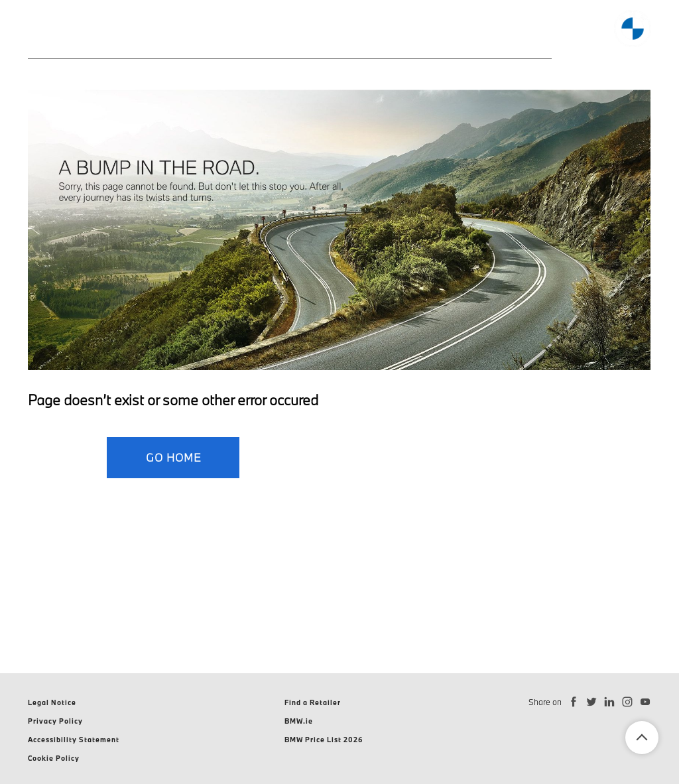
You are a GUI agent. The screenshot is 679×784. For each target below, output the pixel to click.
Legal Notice (52, 702)
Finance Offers (314, 33)
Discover (408, 33)
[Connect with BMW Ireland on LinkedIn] (610, 702)
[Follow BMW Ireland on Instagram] (628, 702)
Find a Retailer (313, 702)
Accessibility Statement (74, 740)
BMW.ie (299, 721)
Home (44, 33)
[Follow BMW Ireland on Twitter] (592, 702)
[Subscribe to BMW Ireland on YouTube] (646, 702)
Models (112, 33)
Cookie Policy (54, 758)
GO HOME (173, 457)
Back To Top (642, 738)
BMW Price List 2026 (324, 740)
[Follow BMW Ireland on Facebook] (574, 702)
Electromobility (203, 33)
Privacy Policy (55, 721)
